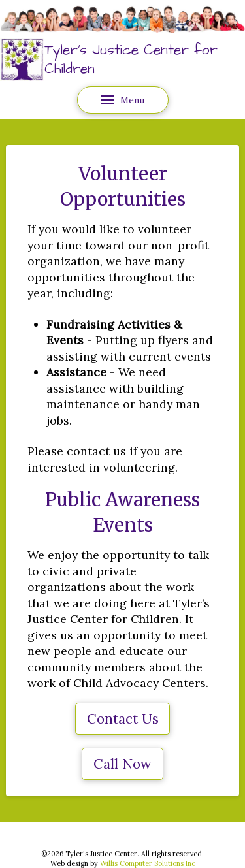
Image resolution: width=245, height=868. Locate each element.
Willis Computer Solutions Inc (148, 863)
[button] (123, 100)
